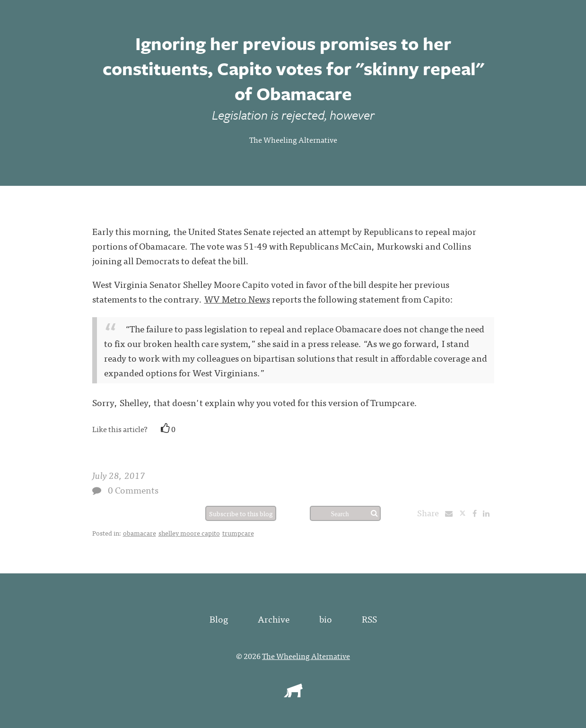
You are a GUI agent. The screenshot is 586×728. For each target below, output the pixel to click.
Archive (274, 619)
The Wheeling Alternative (293, 139)
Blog (219, 619)
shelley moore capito (189, 533)
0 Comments (133, 490)
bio (326, 619)
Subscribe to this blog (241, 513)
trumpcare (238, 533)
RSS (369, 619)
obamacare (140, 533)
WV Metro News (237, 299)
